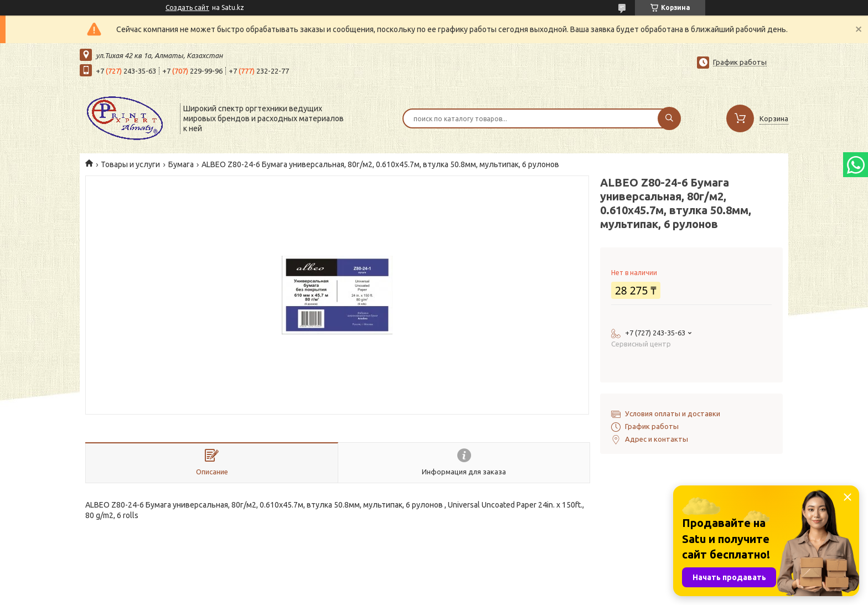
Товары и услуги (130, 164)
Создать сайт (187, 7)
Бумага (181, 164)
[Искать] (669, 118)
